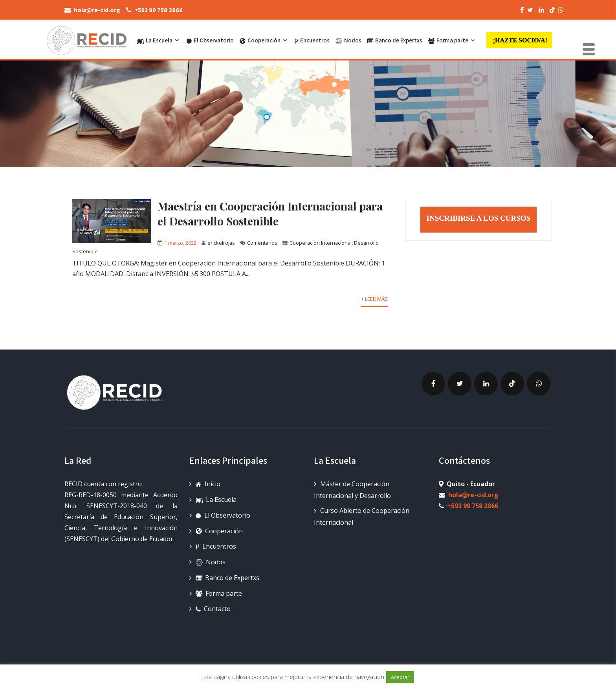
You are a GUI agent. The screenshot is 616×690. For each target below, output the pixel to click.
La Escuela (159, 40)
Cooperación (264, 40)
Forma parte (452, 40)
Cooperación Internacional (321, 243)
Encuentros (312, 40)
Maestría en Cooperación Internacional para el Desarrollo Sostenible (270, 213)
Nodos (348, 40)
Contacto (213, 609)
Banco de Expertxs (395, 40)
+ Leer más (374, 299)
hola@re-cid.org (473, 495)
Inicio (208, 484)
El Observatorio (210, 40)
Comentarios (262, 243)
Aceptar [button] (400, 677)
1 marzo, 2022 (180, 243)
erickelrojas (221, 243)
